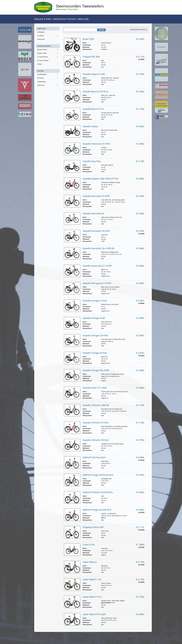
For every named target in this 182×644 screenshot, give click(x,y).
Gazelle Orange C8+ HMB (96, 370)
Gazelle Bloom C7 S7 (93, 109)
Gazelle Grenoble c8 (93, 214)
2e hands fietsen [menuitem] (48, 57)
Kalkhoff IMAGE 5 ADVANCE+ (98, 492)
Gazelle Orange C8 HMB (95, 336)
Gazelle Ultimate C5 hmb (96, 423)
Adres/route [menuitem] (41, 39)
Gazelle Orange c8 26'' (94, 318)
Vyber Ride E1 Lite (92, 580)
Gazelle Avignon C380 (94, 74)
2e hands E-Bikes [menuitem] (43, 61)
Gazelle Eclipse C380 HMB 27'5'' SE (101, 179)
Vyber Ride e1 (90, 562)
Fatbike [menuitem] (48, 64)
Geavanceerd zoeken (137, 29)
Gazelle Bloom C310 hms (95, 92)
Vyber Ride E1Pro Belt (94, 614)
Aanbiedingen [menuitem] (42, 82)
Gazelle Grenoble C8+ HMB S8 (98, 248)
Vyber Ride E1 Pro (92, 597)
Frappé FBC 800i (91, 57)
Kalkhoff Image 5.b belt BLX (97, 510)
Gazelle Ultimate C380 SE (96, 405)
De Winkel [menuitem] (48, 36)
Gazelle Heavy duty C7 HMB (97, 266)
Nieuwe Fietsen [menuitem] (48, 49)
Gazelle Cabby (90, 126)
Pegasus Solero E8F (93, 527)
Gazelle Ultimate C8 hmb (96, 440)
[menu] (48, 57)
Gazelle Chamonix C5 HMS (96, 144)
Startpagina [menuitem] (41, 32)
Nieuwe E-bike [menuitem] (48, 53)
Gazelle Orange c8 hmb (95, 353)
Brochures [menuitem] (48, 78)
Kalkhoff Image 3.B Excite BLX (98, 475)
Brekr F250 (88, 39)
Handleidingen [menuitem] (48, 74)
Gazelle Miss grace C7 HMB (97, 283)
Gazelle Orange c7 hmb (95, 301)
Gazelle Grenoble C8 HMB (96, 231)
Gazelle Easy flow (92, 161)
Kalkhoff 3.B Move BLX (94, 458)
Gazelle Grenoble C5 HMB (96, 196)
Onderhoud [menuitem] (48, 85)
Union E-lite (89, 545)
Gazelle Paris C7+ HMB (95, 388)
